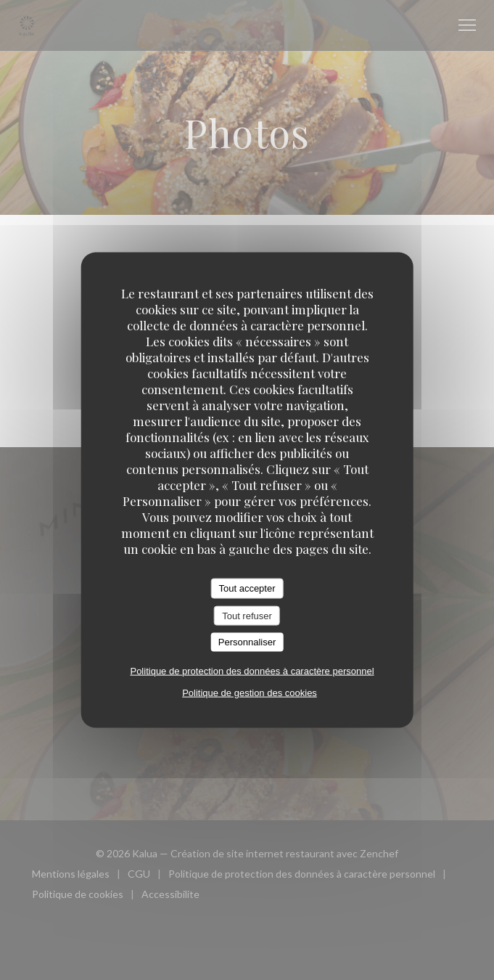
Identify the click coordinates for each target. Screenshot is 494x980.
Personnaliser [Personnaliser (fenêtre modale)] (247, 642)
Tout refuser (247, 615)
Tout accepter (247, 588)
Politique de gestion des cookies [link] (250, 692)
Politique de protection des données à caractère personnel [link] (252, 670)
